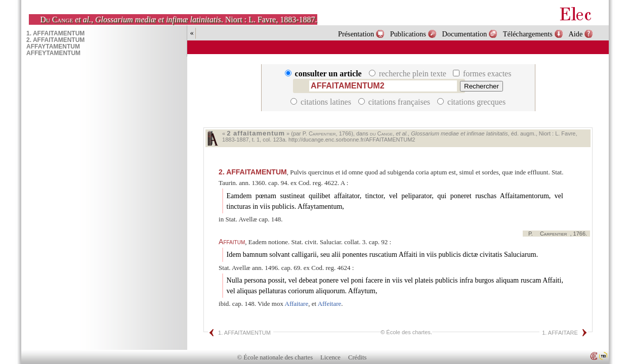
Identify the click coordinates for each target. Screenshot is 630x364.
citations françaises (395, 102)
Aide (575, 34)
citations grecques (471, 102)
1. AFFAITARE (560, 333)
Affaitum (232, 242)
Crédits (357, 357)
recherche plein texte (409, 74)
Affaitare (297, 304)
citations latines (322, 102)
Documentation (464, 34)
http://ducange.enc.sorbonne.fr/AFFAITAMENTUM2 (352, 140)
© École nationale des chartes (275, 357)
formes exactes (482, 74)
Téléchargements (528, 34)
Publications (408, 34)
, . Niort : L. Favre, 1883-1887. (178, 19)
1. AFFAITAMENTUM (244, 333)
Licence (330, 357)
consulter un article (324, 74)
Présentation (356, 34)
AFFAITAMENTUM (253, 172)
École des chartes (408, 332)
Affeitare (330, 304)
